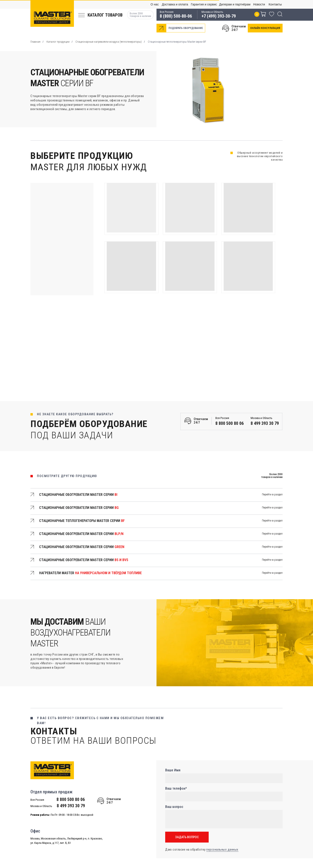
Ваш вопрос (174, 807)
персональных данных (222, 849)
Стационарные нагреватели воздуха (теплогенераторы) (109, 42)
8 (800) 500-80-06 (176, 16)
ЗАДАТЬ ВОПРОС (187, 837)
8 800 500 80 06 (230, 423)
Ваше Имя (173, 770)
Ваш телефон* (176, 788)
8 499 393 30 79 (265, 423)
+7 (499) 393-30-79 (219, 16)
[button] (265, 28)
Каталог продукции (58, 42)
